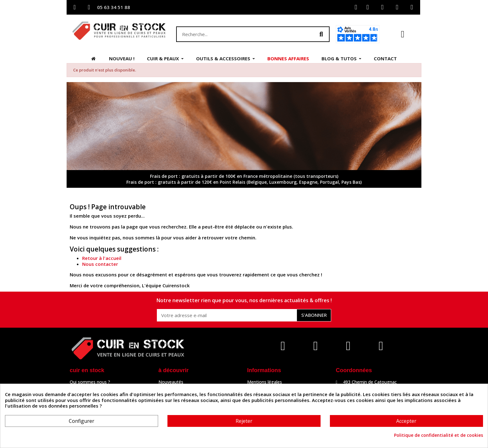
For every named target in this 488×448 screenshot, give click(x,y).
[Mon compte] (356, 7)
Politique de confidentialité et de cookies (439, 435)
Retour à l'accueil (102, 258)
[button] (403, 34)
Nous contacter (100, 264)
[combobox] (242, 34)
